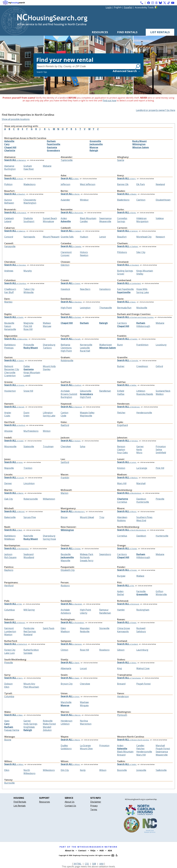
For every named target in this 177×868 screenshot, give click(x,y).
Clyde (63, 416)
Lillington (48, 413)
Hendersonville (144, 413)
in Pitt (126, 586)
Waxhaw (84, 702)
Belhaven (9, 203)
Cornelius (122, 502)
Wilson (103, 770)
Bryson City (67, 684)
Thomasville (106, 308)
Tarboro (47, 348)
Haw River (29, 169)
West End (141, 520)
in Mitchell (15, 511)
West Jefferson (88, 184)
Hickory (84, 252)
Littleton (141, 391)
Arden (64, 218)
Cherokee (66, 446)
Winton (47, 431)
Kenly (139, 449)
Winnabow (48, 221)
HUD (102, 851)
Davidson (141, 499)
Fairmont (9, 628)
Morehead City (144, 237)
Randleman (105, 391)
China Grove (123, 628)
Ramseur (104, 610)
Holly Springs (30, 724)
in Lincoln (14, 478)
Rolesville (48, 721)
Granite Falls (67, 237)
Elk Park (141, 184)
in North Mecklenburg (132, 530)
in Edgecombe (16, 339)
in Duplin (14, 317)
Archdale (65, 391)
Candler (84, 221)
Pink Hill (28, 326)
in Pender (127, 570)
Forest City (10, 650)
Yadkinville (161, 770)
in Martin (14, 493)
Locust (83, 668)
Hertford (9, 586)
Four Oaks (122, 453)
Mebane (47, 166)
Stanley (47, 369)
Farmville (141, 591)
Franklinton (142, 345)
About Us (70, 802)
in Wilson (70, 764)
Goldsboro (66, 749)
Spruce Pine (30, 517)
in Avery (127, 179)
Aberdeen (122, 517)
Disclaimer (96, 802)
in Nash (13, 530)
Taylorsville (67, 160)
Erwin (26, 416)
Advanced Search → (127, 71)
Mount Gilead (87, 517)
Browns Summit (69, 394)
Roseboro (104, 650)
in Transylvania (129, 678)
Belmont (9, 366)
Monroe (94, 147)
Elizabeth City (68, 570)
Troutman (48, 446)
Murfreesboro (31, 431)
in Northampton (17, 549)
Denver (8, 483)
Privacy (94, 806)
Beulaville (9, 323)
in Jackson (71, 441)
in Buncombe (72, 213)
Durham (51, 141)
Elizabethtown (163, 200)
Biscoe (64, 517)
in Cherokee (15, 265)
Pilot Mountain (31, 687)
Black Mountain (88, 218)
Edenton (65, 265)
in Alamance (15, 160)
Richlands (85, 557)
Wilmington (139, 144)
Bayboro (9, 570)
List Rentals (160, 32)
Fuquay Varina (12, 730)
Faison (8, 326)
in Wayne (71, 740)
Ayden (120, 591)
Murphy (28, 271)
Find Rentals (127, 32)
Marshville (66, 702)
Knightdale (29, 727)
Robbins (121, 520)
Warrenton (86, 724)
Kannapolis (29, 237)
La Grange (142, 468)
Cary (7, 144)
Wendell (47, 727)
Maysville (9, 468)
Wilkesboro (49, 770)
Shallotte (28, 218)
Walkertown (106, 345)
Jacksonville (96, 144)
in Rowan (127, 623)
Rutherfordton (31, 650)
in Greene (15, 385)
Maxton (8, 634)
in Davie (127, 302)
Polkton (8, 184)
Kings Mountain (145, 271)
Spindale (28, 653)
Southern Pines (144, 517)
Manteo (8, 302)
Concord (9, 237)
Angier (8, 413)
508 (94, 864)
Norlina (84, 721)
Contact (82, 851)
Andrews (9, 271)
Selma (159, 449)
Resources (100, 32)
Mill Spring (29, 610)
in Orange (127, 549)
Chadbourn (10, 289)
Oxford (159, 366)
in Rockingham (73, 623)
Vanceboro (105, 289)
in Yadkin (127, 764)
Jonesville (141, 770)
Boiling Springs (125, 271)
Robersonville (31, 499)
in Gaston (14, 361)
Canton (65, 413)
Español (128, 7)
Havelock (65, 289)
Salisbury (141, 631)
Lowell (27, 376)
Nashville (28, 536)
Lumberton (10, 631)
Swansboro (105, 554)
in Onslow (71, 549)
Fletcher (121, 413)
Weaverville (105, 221)
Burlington (10, 169)
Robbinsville (67, 360)
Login (109, 7)
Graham (28, 166)
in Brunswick (15, 213)
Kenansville (10, 329)
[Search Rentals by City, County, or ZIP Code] (86, 66)
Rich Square (10, 557)
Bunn (120, 345)
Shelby (140, 274)
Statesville (29, 446)
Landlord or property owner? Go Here (156, 110)
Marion (65, 493)
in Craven (71, 283)
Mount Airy (29, 684)
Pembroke (29, 628)
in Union (70, 696)
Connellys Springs (122, 220)
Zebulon (47, 730)
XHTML (78, 864)
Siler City (141, 252)
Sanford (65, 462)
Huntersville (143, 502)
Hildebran (141, 218)
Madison (65, 631)
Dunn (26, 413)
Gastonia (52, 147)
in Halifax (127, 385)
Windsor (84, 200)
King (119, 668)
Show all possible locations (16, 119)
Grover (121, 274)
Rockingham (143, 610)
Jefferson (65, 184)
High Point (66, 308)
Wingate (84, 705)
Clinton (64, 650)
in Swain (70, 678)
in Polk (13, 604)
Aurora (8, 200)
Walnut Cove (143, 668)
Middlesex (9, 539)
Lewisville (85, 348)
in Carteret (128, 231)
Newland (160, 184)
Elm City (65, 770)
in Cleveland (128, 265)
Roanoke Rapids (145, 394)
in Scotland (128, 644)
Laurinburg (142, 650)
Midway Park (87, 554)
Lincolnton (29, 483)
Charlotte (10, 150)
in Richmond (128, 604)
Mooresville (10, 446)
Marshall (141, 483)
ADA (110, 851)
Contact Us (70, 806)
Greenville (95, 141)
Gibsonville (86, 391)
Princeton (161, 446)
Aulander (65, 200)
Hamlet (121, 610)
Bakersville (10, 517)
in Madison (128, 478)
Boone (8, 740)
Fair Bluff (9, 292)
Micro (139, 453)
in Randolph (72, 604)
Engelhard (122, 425)
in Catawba (71, 246)
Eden (63, 628)
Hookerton (10, 391)
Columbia (9, 696)
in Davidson (71, 302)
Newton (84, 255)
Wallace (47, 323)
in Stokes (127, 663)
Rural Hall (85, 351)
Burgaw (121, 576)
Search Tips (42, 72)
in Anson (14, 179)
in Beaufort (15, 194)
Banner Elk (123, 184)
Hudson (84, 237)
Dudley (64, 746)
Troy (102, 517)
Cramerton (10, 376)
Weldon (160, 394)
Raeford (65, 425)
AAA (101, 864)
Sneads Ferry (87, 561)
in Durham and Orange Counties (136, 317)
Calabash (9, 218)
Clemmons (66, 348)
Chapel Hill (10, 147)
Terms (94, 810)
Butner (121, 366)
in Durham (71, 317)
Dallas (27, 366)
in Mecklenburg (129, 493)
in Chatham (128, 246)
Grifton (159, 591)
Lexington (85, 308)
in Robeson (15, 623)
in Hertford (15, 425)
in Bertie (70, 194)
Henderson (123, 696)
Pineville (160, 499)
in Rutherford (16, 644)
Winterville (161, 594)
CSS (87, 864)
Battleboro (10, 345)
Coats (7, 416)
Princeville (29, 345)
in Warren (71, 715)
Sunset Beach (50, 218)
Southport (29, 221)
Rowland (28, 634)
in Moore (127, 511)
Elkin (7, 687)
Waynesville (86, 416)
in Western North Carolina (133, 740)
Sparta (121, 160)
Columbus (10, 610)
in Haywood (71, 407)
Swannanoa (105, 218)
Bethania (65, 345)
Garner (140, 446)
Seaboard (28, 554)
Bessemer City (12, 369)
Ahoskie (8, 431)
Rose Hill (28, 329)
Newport (160, 237)
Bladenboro (123, 200)
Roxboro (65, 586)
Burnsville (9, 783)
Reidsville (85, 631)
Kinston (121, 468)
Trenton (28, 468)
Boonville (122, 770)
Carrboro (122, 323)
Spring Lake (143, 292)
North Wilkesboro (29, 772)
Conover (65, 255)
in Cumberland (129, 283)
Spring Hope (49, 539)
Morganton (142, 221)
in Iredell (14, 441)
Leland (8, 221)
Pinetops (9, 348)
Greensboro (53, 150)
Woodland (29, 557)
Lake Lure (9, 653)
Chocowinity (30, 200)
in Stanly (70, 663)
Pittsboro (122, 252)
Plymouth (122, 715)
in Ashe (70, 179)
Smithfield (161, 453)
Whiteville (29, 292)
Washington (30, 203)
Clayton (121, 449)
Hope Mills (142, 289)
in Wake (14, 715)
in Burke (127, 213)
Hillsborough (143, 326)
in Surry (14, 678)
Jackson (8, 554)
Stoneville (104, 628)
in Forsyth (71, 339)
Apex (7, 721)
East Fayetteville (125, 289)
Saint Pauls (49, 628)
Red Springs (30, 631)
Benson (121, 446)
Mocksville (142, 308)
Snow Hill (28, 391)
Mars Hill (122, 483)
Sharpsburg (49, 345)
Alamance (9, 166)
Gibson (121, 650)
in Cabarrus (15, 231)
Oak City (9, 499)
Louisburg (161, 345)
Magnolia (28, 323)
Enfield (121, 391)
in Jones (14, 462)
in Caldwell (71, 231)
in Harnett (14, 407)
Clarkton (141, 200)
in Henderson (129, 407)
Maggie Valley (87, 413)
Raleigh (94, 150)
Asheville (9, 141)
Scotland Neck (163, 391)
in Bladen (127, 194)
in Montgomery (73, 511)
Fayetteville (54, 144)
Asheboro (66, 613)
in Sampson (71, 644)
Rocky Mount (140, 141)
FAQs (93, 851)
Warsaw (47, 326)
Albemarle (66, 668)
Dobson (8, 684)
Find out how (109, 101)
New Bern (85, 289)
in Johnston (128, 441)
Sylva (83, 446)
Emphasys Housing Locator (84, 855)
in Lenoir (127, 462)
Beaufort (122, 237)
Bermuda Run (124, 308)
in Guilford (71, 385)
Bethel (121, 594)
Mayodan (85, 628)
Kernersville (86, 345)
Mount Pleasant (51, 237)
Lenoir (103, 237)
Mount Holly (49, 366)
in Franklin (127, 339)
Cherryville (10, 372)
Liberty (84, 613)
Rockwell (141, 628)
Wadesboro (30, 184)
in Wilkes (14, 764)
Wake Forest (49, 724)
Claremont (66, 252)
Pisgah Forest (143, 684)
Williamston (49, 499)
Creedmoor (142, 366)
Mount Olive (86, 749)
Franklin (65, 478)
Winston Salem (141, 147)
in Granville (128, 361)
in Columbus (15, 283)
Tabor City (29, 289)
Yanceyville (10, 246)
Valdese (160, 218)
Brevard (121, 684)
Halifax (121, 394)
